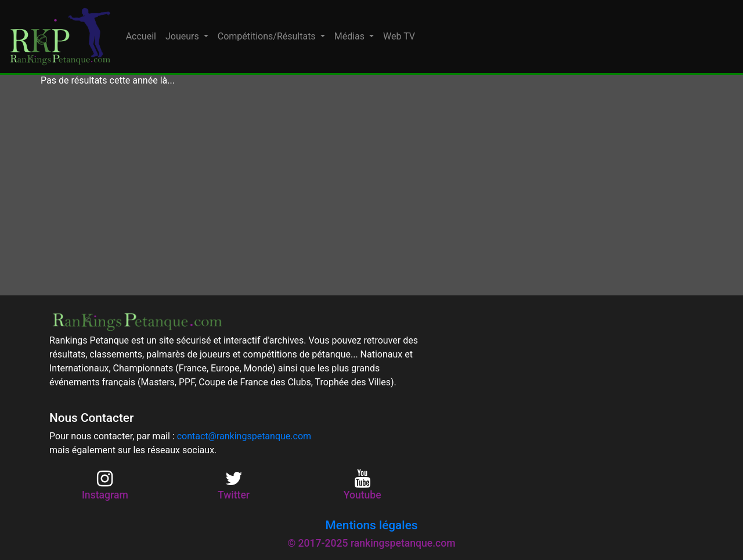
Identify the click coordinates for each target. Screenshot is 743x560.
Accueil (141, 36)
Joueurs (183, 36)
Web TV (399, 36)
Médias (351, 36)
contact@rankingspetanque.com (244, 436)
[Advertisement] (371, 192)
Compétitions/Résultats (268, 36)
